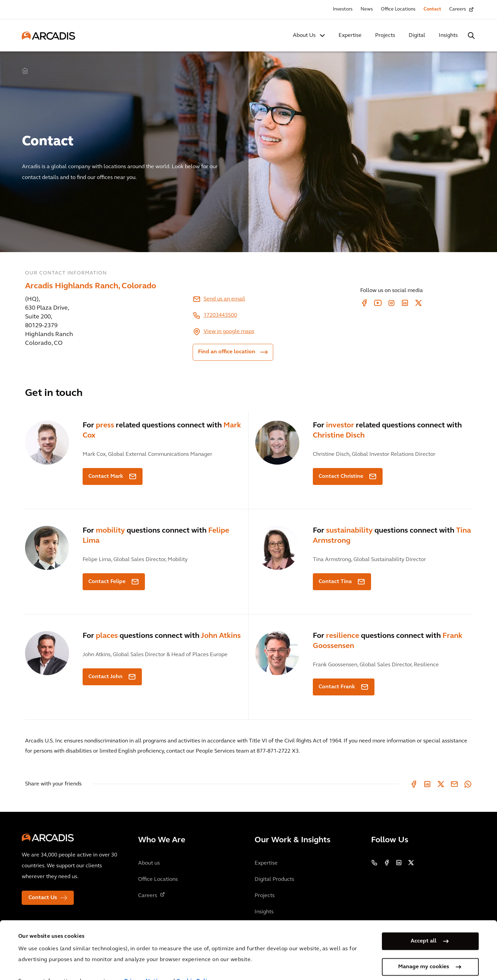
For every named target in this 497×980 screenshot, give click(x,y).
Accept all (424, 922)
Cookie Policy (195, 962)
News (367, 9)
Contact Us (43, 898)
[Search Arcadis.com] (471, 36)
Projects (385, 36)
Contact (432, 9)
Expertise (350, 36)
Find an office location (227, 352)
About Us (304, 36)
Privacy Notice (144, 962)
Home (25, 71)
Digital (417, 36)
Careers (458, 9)
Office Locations (398, 9)
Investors (343, 9)
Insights (448, 36)
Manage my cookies (424, 948)
